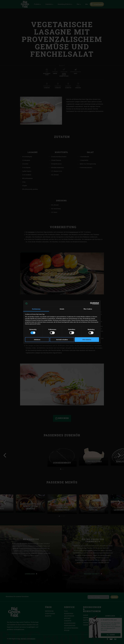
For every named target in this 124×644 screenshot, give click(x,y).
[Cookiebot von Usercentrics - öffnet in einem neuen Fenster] (91, 303)
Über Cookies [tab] (88, 309)
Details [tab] (62, 309)
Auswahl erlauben (62, 340)
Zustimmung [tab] (36, 309)
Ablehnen (37, 340)
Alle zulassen (87, 340)
